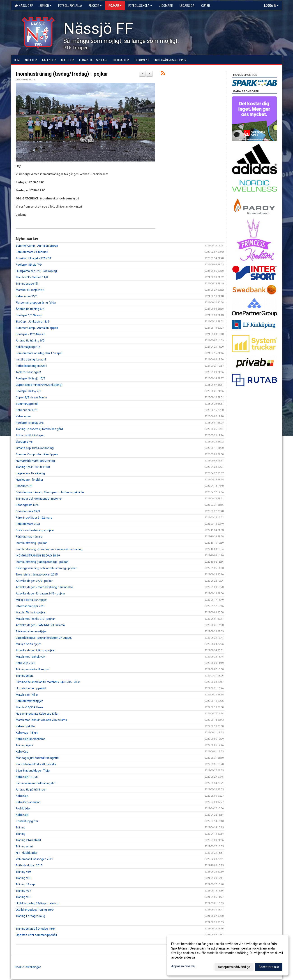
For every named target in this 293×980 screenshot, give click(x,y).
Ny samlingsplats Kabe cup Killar (37, 714)
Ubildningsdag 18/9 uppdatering (37, 903)
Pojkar (115, 6)
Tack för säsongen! (28, 372)
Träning (21, 827)
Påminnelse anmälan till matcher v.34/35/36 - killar (48, 682)
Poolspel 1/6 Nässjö (29, 315)
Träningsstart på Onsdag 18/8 (35, 929)
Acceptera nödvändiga (234, 967)
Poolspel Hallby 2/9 (28, 391)
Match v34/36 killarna (30, 707)
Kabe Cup (22, 752)
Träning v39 (23, 872)
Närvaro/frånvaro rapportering (35, 461)
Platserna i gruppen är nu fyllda (36, 303)
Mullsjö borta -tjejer (28, 644)
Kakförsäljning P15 (28, 347)
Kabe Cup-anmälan (28, 802)
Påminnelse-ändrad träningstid (36, 783)
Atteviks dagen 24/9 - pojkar (34, 581)
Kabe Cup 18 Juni (27, 777)
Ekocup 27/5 (24, 486)
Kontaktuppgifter (27, 821)
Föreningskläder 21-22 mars (34, 518)
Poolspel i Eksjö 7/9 (29, 265)
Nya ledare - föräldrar (29, 480)
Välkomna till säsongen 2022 (35, 859)
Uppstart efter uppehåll (31, 688)
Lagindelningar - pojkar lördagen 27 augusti (44, 638)
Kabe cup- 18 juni (27, 733)
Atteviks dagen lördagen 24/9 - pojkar (40, 593)
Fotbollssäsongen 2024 (31, 366)
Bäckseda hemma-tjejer (31, 631)
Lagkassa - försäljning (30, 473)
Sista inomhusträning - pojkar (35, 530)
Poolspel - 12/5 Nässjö (31, 334)
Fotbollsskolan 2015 (29, 865)
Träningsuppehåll (27, 284)
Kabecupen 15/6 (27, 296)
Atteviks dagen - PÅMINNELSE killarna (40, 625)
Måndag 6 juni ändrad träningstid (37, 758)
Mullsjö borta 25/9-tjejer (31, 600)
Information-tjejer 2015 (30, 606)
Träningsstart (24, 676)
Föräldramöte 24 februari (32, 252)
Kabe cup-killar (25, 726)
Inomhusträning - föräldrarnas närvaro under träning (49, 549)
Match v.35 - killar (27, 695)
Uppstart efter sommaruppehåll (36, 935)
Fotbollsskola (140, 6)
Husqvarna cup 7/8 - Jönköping (36, 271)
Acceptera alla (269, 967)
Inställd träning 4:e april (31, 359)
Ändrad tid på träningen (31, 789)
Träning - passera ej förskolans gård (39, 429)
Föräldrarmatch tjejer (29, 701)
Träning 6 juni (24, 745)
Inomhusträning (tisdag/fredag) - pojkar (62, 74)
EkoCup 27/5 (24, 442)
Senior (45, 6)
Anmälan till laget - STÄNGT (33, 258)
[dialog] (228, 955)
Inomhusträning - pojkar (31, 543)
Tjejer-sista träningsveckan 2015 (37, 574)
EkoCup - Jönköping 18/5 (32, 322)
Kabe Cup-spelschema (31, 739)
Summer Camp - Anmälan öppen (37, 246)
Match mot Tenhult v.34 (31, 657)
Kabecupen (23, 416)
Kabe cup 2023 (25, 663)
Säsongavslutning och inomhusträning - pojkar (46, 568)
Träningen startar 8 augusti (33, 669)
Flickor (95, 6)
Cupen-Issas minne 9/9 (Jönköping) (39, 385)
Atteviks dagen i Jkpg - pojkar (35, 650)
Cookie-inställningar (28, 967)
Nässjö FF (24, 6)
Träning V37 (23, 891)
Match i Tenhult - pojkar (31, 612)
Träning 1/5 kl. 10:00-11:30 (33, 467)
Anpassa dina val (183, 966)
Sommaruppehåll (27, 404)
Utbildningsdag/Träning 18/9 (35, 910)
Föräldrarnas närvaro (29, 537)
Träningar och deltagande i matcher (39, 499)
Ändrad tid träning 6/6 (30, 309)
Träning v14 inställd (28, 840)
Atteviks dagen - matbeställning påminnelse (44, 587)
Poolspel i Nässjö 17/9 (30, 378)
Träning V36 (23, 897)
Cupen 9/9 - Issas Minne (31, 397)
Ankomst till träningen (30, 435)
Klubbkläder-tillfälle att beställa (36, 764)
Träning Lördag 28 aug (30, 916)
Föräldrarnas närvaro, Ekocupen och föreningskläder (50, 492)
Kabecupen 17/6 (27, 410)
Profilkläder (23, 808)
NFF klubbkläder (27, 853)
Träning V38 (23, 878)
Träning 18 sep (25, 884)
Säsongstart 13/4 (27, 505)
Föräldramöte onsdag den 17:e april (39, 353)
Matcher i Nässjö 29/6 (30, 290)
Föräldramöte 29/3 (28, 511)
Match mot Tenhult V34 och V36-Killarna (41, 720)
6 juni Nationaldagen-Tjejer (33, 771)
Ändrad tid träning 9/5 (30, 340)
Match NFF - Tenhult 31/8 (32, 277)
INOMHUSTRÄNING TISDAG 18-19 (38, 555)
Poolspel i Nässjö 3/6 (30, 423)
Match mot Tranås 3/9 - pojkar (35, 619)
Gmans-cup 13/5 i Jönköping (35, 448)
